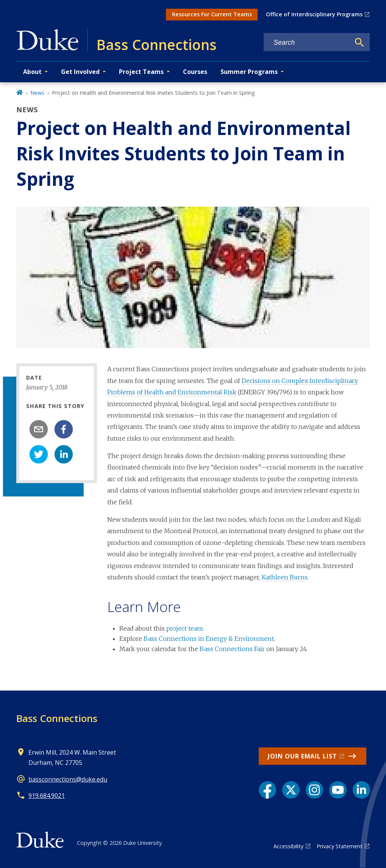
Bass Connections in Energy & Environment (209, 639)
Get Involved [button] (80, 72)
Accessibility (288, 846)
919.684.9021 (47, 796)
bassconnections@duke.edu (68, 779)
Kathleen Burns (285, 577)
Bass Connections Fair (232, 649)
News (37, 93)
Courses (195, 72)
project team (185, 628)
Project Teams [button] (141, 72)
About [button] (32, 72)
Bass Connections (57, 718)
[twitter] (39, 454)
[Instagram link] (314, 790)
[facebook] (64, 429)
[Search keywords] (307, 43)
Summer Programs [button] (249, 72)
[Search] (359, 42)
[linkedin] (64, 454)
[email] (39, 429)
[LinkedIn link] (361, 790)
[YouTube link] (338, 790)
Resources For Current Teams (212, 14)
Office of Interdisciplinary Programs (314, 14)
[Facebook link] (267, 790)
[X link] (291, 790)
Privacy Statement (340, 846)
